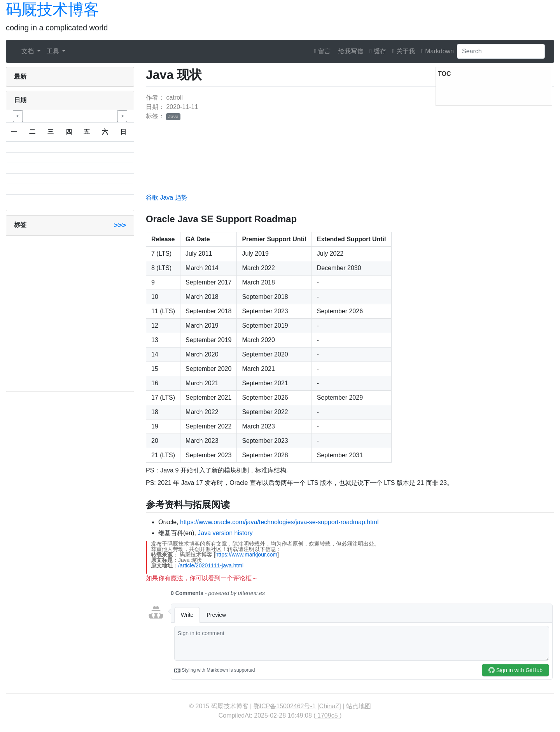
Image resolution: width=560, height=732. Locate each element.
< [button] (18, 116)
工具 (54, 51)
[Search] (501, 51)
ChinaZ (329, 706)
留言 (322, 51)
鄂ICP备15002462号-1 (285, 706)
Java (173, 117)
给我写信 (350, 51)
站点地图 (359, 706)
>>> (120, 225)
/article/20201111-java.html (211, 565)
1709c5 (328, 715)
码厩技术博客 (52, 9)
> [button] (122, 116)
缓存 (378, 51)
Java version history (225, 533)
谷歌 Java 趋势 (167, 197)
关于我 (404, 51)
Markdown (437, 51)
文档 (28, 51)
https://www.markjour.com (247, 555)
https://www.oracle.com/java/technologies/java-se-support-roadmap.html (279, 522)
